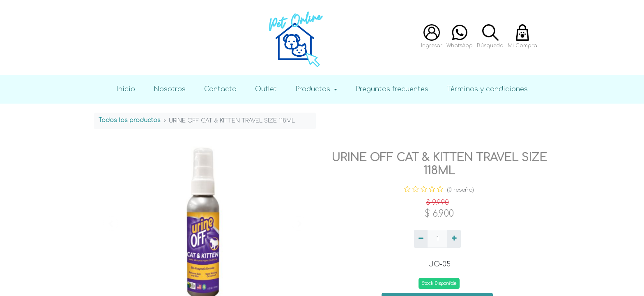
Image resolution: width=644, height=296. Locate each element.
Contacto (220, 89)
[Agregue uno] (454, 239)
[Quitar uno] (421, 239)
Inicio (126, 89)
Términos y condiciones (487, 89)
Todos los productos (130, 120)
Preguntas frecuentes (392, 89)
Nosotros (170, 89)
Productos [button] (314, 89)
